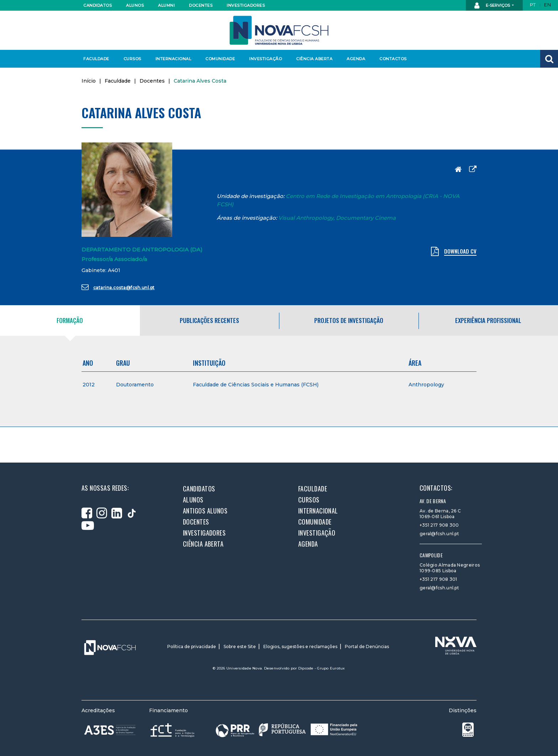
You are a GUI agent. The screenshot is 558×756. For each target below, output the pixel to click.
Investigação (265, 59)
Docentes (201, 5)
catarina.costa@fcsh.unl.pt (118, 287)
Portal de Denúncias (367, 646)
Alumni (166, 5)
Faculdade (96, 59)
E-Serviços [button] (493, 6)
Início (89, 81)
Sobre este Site (240, 646)
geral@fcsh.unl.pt (439, 534)
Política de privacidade (192, 646)
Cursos (132, 59)
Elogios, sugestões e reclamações (300, 646)
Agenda (356, 59)
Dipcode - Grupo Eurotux (322, 668)
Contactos (393, 59)
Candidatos (98, 5)
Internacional (173, 59)
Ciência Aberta (314, 59)
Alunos (135, 5)
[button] (549, 59)
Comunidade (220, 59)
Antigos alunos (205, 511)
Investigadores (245, 5)
